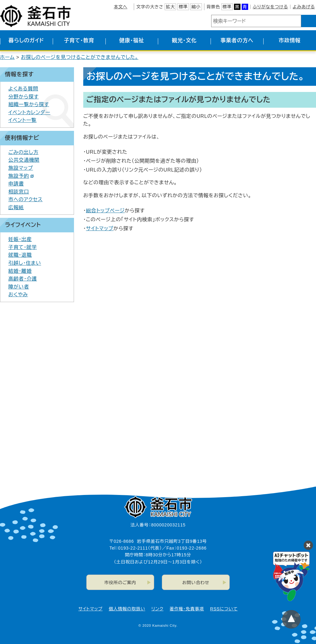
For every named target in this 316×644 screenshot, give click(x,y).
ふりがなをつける (270, 7)
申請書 (16, 184)
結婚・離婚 (20, 271)
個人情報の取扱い (127, 609)
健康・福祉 (132, 41)
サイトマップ (100, 229)
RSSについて (224, 609)
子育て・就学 (23, 247)
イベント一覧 (23, 120)
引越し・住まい (25, 263)
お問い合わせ (196, 583)
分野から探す (24, 97)
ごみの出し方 (23, 152)
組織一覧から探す (29, 104)
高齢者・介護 (23, 279)
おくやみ (18, 295)
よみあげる (304, 7)
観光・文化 (185, 41)
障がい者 (19, 287)
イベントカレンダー (29, 112)
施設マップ (21, 168)
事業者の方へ (237, 41)
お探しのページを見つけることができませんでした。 (80, 57)
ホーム (7, 57)
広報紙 (16, 208)
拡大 (170, 7)
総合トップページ (105, 211)
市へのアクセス (25, 199)
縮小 (196, 7)
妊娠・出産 (20, 239)
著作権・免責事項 (187, 609)
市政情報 (290, 41)
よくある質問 (23, 89)
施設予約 (21, 176)
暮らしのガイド (26, 41)
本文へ (121, 7)
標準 (183, 7)
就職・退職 (20, 255)
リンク (157, 609)
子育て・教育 (79, 41)
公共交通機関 (24, 160)
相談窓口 (19, 192)
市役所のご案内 (120, 583)
